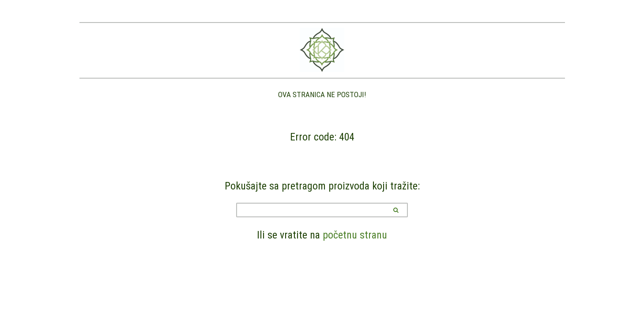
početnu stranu (355, 235)
